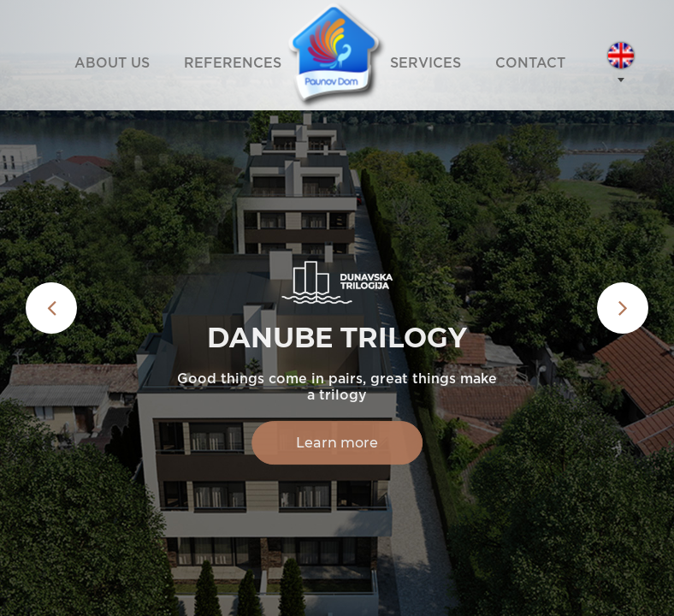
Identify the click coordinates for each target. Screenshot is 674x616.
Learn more (337, 443)
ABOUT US (112, 63)
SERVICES (426, 63)
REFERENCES (233, 63)
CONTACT (530, 63)
